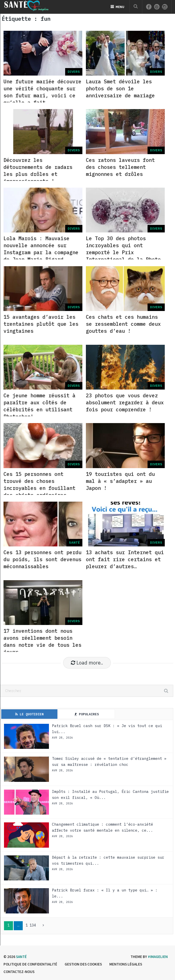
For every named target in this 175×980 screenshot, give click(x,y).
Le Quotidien (29, 714)
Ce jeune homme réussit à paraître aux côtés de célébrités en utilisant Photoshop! (39, 406)
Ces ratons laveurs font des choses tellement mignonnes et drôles (120, 167)
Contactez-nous (19, 972)
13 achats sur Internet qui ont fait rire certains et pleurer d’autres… (125, 559)
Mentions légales (126, 964)
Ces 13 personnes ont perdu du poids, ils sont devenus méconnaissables (42, 559)
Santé (21, 957)
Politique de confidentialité (30, 964)
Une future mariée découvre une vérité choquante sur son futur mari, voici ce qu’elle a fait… (42, 92)
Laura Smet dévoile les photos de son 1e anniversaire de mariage (120, 88)
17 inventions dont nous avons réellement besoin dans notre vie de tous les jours (42, 641)
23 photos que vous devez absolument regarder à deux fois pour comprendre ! (125, 402)
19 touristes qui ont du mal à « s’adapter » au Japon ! (120, 481)
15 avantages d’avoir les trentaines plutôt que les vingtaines (41, 324)
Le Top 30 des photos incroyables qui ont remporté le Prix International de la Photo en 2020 (123, 252)
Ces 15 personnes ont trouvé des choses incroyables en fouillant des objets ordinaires (39, 484)
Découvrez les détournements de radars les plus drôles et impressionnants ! (38, 171)
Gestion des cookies (83, 964)
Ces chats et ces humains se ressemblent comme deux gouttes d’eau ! (123, 324)
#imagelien (158, 957)
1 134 (31, 925)
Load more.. (87, 663)
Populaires (87, 714)
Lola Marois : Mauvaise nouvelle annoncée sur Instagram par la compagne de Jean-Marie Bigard (41, 249)
